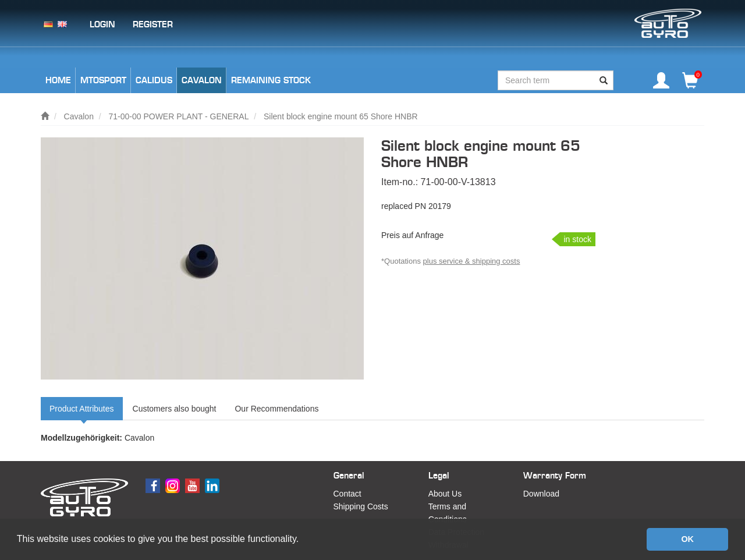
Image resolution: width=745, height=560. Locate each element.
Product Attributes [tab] (82, 409)
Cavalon (79, 116)
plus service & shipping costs (472, 261)
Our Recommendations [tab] (276, 409)
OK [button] (687, 539)
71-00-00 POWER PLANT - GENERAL (179, 116)
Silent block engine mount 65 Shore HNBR (341, 116)
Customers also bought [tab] (175, 409)
